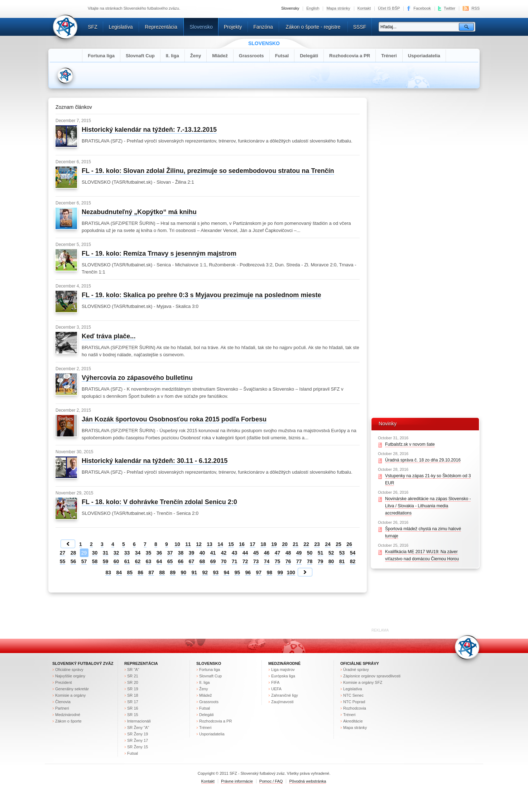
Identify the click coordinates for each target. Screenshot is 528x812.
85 (130, 572)
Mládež (220, 56)
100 (291, 572)
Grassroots (251, 56)
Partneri (62, 708)
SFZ (93, 27)
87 (151, 572)
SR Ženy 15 (138, 747)
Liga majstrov (283, 670)
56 (73, 561)
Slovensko (201, 27)
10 (177, 544)
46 (267, 553)
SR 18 (133, 695)
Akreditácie (353, 721)
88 (162, 572)
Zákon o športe (68, 721)
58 (95, 561)
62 (138, 561)
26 (349, 544)
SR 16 (133, 708)
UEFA (276, 689)
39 (192, 553)
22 (306, 544)
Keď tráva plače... (109, 336)
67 (192, 561)
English (313, 8)
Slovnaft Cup (140, 56)
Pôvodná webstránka (308, 781)
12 (199, 544)
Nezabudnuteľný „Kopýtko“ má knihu (139, 212)
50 (310, 553)
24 (328, 544)
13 (210, 544)
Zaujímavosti (282, 702)
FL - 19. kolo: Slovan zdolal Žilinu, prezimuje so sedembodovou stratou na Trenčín (208, 171)
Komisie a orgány (70, 695)
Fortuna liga (101, 56)
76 (288, 561)
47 (278, 553)
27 (63, 553)
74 (267, 561)
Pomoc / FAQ (271, 781)
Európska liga (283, 676)
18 (263, 544)
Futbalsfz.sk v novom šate (410, 444)
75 (278, 561)
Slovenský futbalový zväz (83, 663)
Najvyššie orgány (70, 676)
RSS (476, 8)
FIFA (275, 682)
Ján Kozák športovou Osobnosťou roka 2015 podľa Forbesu (174, 419)
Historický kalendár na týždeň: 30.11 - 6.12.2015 (155, 461)
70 (224, 561)
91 (194, 572)
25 (339, 544)
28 (73, 553)
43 (235, 553)
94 (226, 572)
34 (138, 553)
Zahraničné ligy (285, 695)
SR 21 (133, 676)
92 (205, 572)
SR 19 (133, 689)
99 (280, 572)
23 (317, 544)
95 (237, 572)
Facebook (422, 8)
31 (106, 553)
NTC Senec (353, 695)
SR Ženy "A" (138, 728)
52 (331, 553)
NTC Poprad (354, 702)
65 (170, 561)
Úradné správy (356, 670)
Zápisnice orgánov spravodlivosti (372, 676)
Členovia (63, 702)
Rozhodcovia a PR (350, 56)
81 (342, 561)
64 (159, 561)
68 (202, 561)
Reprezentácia (161, 27)
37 (170, 553)
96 (248, 572)
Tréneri (389, 56)
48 (288, 553)
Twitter (450, 8)
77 (299, 561)
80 (331, 561)
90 (183, 572)
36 (159, 553)
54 (353, 553)
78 (310, 561)
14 (220, 544)
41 (213, 553)
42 (224, 553)
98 (269, 572)
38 (181, 553)
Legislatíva (121, 27)
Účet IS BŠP (389, 8)
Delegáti (309, 56)
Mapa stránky (338, 8)
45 (256, 553)
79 (321, 561)
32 (116, 553)
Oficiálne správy (69, 670)
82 (353, 561)
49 (299, 553)
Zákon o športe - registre (313, 27)
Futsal (282, 56)
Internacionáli (139, 721)
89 (173, 572)
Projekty (233, 27)
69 (213, 561)
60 (116, 561)
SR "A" (133, 670)
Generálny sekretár (72, 689)
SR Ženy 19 (138, 734)
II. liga (172, 56)
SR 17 (133, 702)
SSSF (360, 27)
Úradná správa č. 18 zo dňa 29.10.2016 (423, 460)
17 (253, 544)
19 (274, 544)
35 (149, 553)
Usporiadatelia (424, 56)
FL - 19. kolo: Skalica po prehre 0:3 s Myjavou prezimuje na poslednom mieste (201, 295)
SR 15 (133, 715)
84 (119, 572)
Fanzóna (263, 27)
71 (235, 561)
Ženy (196, 56)
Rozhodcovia (355, 708)
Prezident (64, 682)
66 (181, 561)
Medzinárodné (68, 715)
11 (188, 544)
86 (140, 572)
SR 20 (133, 682)
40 (202, 553)
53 (342, 553)
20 (285, 544)
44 (245, 553)
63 (149, 561)
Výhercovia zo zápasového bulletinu (137, 378)
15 (231, 544)
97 (259, 572)
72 (245, 561)
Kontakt (364, 8)
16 (242, 544)
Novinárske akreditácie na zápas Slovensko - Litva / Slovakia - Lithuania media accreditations (428, 506)
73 (256, 561)
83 (108, 572)
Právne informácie (237, 781)
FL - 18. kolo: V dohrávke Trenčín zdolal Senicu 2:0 (159, 502)
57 (84, 561)
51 (321, 553)
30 (95, 553)
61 (127, 561)
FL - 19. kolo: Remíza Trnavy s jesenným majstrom (159, 253)
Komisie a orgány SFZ (363, 682)
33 (127, 553)
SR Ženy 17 (138, 740)
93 (216, 572)
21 (296, 544)
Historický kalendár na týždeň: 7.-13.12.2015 (149, 130)
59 (106, 561)
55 (63, 561)
